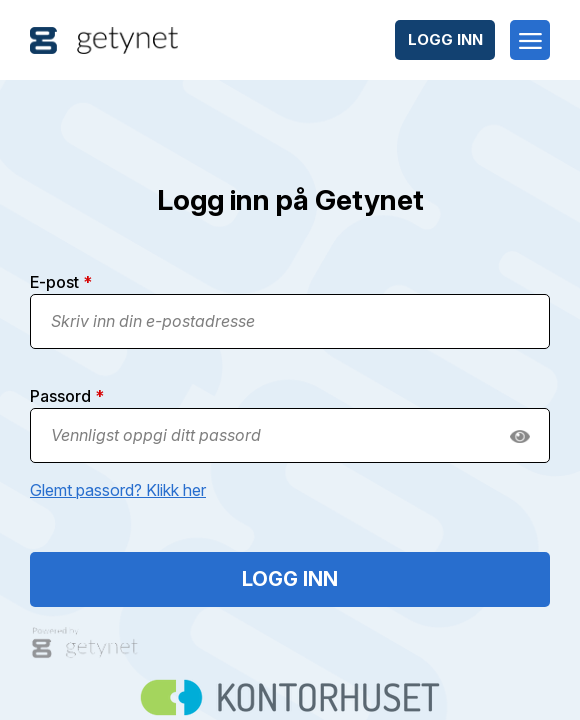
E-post (61, 282)
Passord (67, 396)
